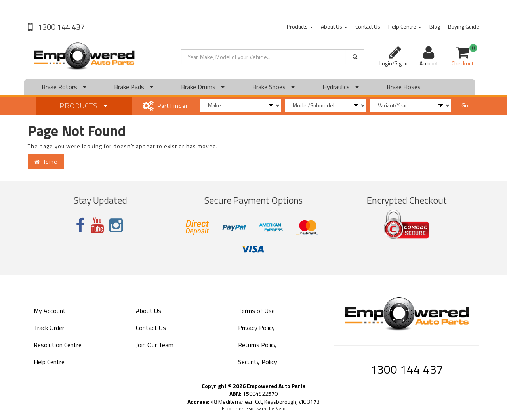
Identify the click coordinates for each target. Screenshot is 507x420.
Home (46, 161)
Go (465, 105)
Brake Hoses (404, 87)
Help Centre (405, 26)
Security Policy (258, 362)
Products (300, 26)
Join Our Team (155, 345)
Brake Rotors (64, 87)
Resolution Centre (58, 345)
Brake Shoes (274, 87)
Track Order (49, 328)
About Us (334, 26)
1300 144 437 (61, 27)
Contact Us (368, 26)
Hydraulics (341, 87)
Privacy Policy (256, 328)
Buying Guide (464, 26)
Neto (280, 409)
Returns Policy (257, 345)
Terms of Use (256, 311)
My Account (50, 311)
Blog (435, 26)
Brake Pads (134, 87)
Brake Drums (203, 87)
